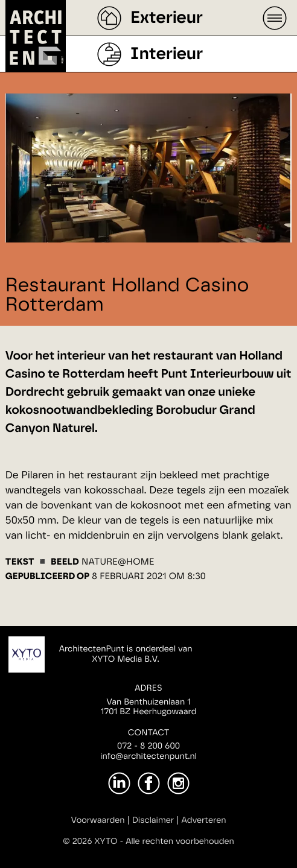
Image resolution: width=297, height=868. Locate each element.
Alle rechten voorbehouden (180, 841)
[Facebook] (149, 783)
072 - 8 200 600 (148, 746)
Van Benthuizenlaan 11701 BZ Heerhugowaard (148, 707)
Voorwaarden (98, 820)
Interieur (167, 54)
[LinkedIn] (119, 783)
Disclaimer (153, 820)
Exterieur (167, 18)
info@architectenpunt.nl (148, 756)
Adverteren (204, 820)
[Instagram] (178, 783)
